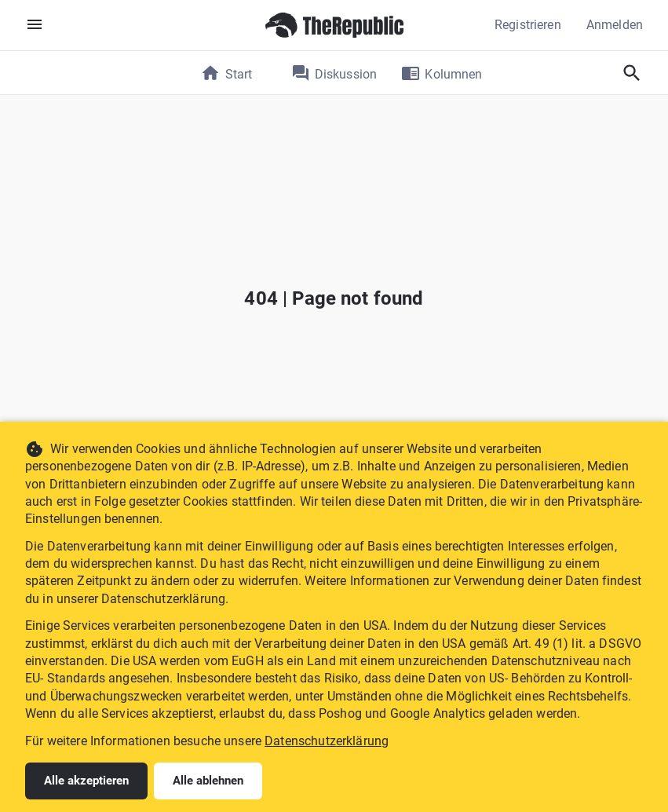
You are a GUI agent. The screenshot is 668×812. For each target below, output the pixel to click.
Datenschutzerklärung (327, 741)
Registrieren (528, 25)
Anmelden (615, 25)
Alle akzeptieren (86, 781)
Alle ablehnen (208, 781)
